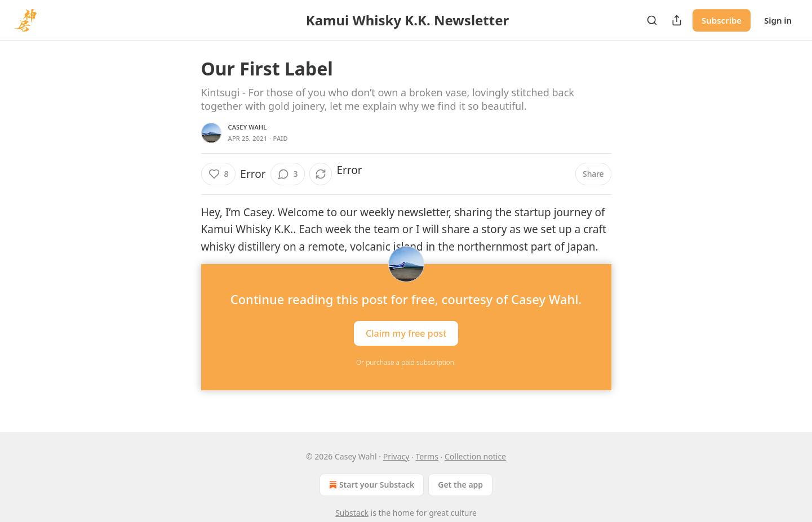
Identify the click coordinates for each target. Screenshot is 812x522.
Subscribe (722, 20)
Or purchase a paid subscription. (406, 362)
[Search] (652, 20)
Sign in (778, 20)
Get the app (460, 485)
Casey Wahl (248, 127)
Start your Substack (370, 485)
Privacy (396, 456)
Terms (427, 456)
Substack (352, 513)
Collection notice (475, 456)
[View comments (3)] (288, 174)
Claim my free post (406, 333)
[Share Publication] (677, 20)
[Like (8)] (219, 174)
